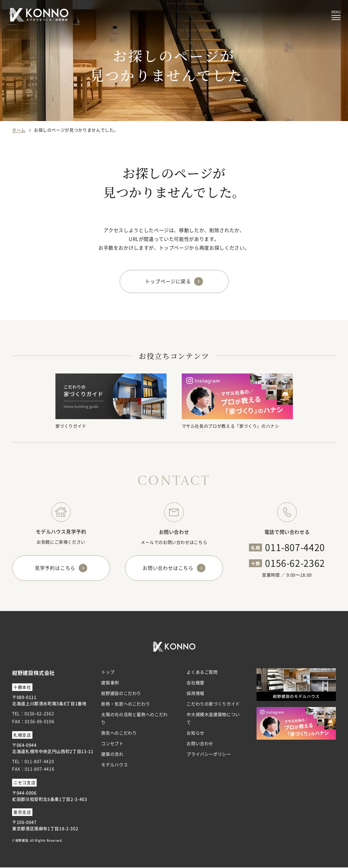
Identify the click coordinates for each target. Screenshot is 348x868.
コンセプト (112, 744)
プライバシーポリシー (209, 755)
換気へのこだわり (119, 733)
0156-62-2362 (295, 563)
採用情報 (196, 694)
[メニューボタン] (336, 15)
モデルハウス (114, 765)
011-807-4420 (295, 547)
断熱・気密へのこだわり (126, 705)
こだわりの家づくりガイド (213, 705)
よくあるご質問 (202, 672)
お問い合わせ (200, 744)
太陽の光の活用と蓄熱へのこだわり (134, 719)
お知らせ (196, 733)
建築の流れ (112, 755)
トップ (108, 672)
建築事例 (110, 683)
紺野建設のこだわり (121, 694)
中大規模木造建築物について (213, 719)
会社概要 (196, 683)
